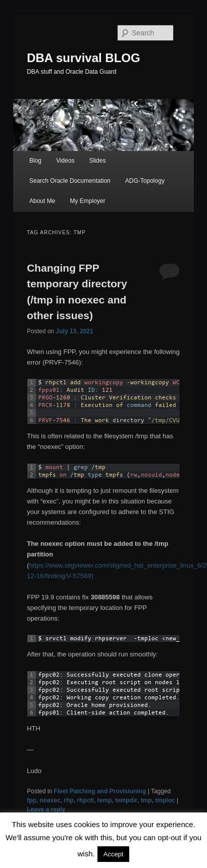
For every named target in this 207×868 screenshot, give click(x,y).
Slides (98, 161)
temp (105, 800)
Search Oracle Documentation (70, 181)
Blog (35, 161)
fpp (32, 800)
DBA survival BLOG (84, 58)
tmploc (165, 800)
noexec (50, 800)
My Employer (87, 201)
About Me (42, 201)
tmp (146, 800)
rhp (69, 800)
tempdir (126, 800)
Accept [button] (114, 854)
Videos (65, 161)
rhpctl (86, 800)
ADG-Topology (145, 181)
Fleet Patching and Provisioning (100, 791)
